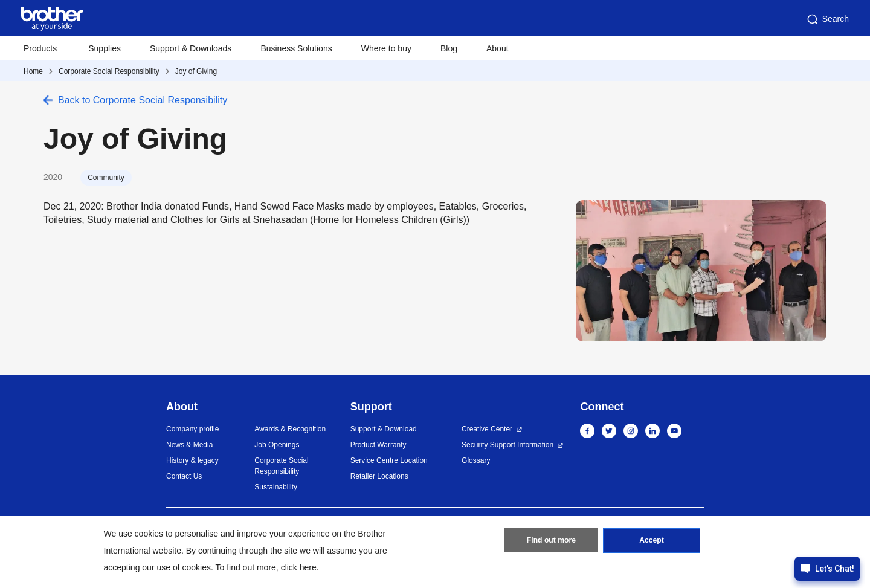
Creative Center (487, 429)
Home (33, 71)
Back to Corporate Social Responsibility (143, 100)
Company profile (192, 429)
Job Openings (277, 445)
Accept (652, 541)
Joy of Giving (196, 71)
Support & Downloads (191, 48)
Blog (449, 48)
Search (827, 19)
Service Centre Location (389, 460)
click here (299, 567)
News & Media (189, 445)
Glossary (476, 460)
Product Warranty (379, 445)
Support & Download (384, 429)
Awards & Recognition (290, 429)
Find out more (551, 541)
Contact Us (184, 476)
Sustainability (276, 487)
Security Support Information (507, 445)
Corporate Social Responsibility (109, 71)
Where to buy (386, 48)
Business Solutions (296, 48)
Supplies (105, 48)
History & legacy (192, 460)
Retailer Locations (379, 476)
